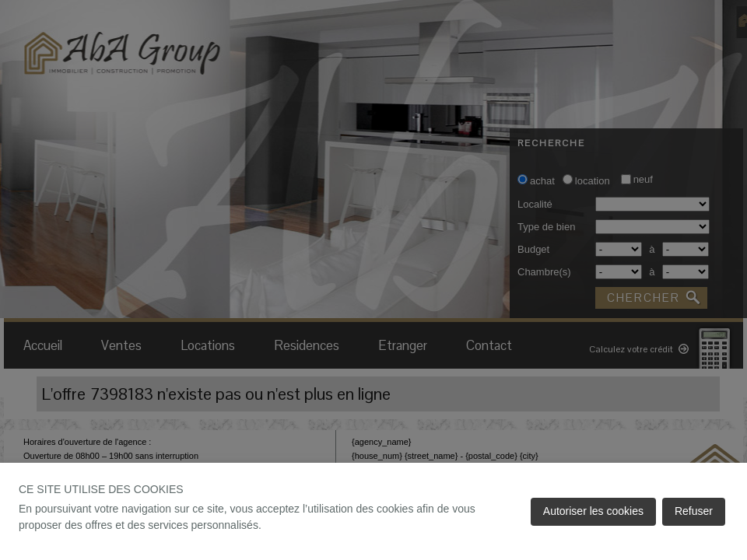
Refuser (694, 511)
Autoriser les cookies (593, 511)
